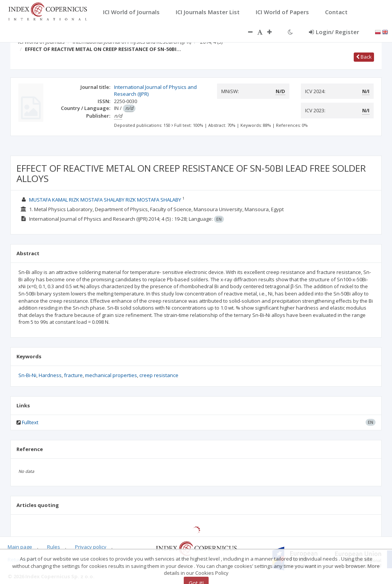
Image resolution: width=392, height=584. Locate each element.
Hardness (50, 375)
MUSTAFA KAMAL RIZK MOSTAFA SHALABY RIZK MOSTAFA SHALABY (105, 200)
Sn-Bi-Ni (27, 375)
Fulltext (30, 422)
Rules (54, 547)
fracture (73, 375)
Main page (20, 547)
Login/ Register (334, 32)
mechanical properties (111, 375)
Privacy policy (91, 547)
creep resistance (159, 375)
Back (364, 57)
